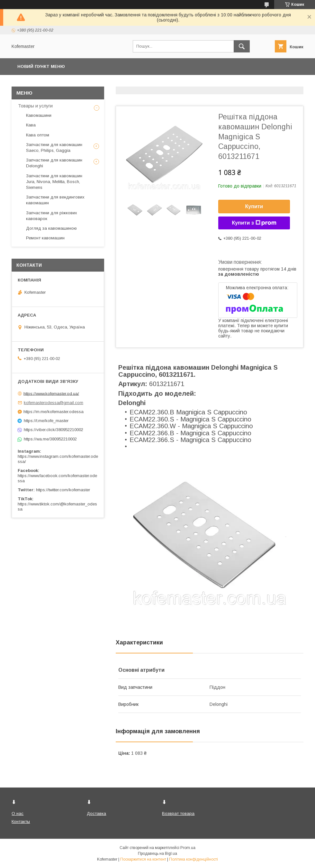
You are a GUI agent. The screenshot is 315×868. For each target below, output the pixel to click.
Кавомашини (39, 115)
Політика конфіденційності (194, 859)
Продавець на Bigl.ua (157, 854)
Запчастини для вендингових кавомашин (55, 200)
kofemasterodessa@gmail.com (54, 403)
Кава (31, 125)
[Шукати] (242, 46)
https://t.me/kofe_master (46, 421)
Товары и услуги (35, 106)
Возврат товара (178, 813)
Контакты (21, 822)
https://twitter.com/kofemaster (63, 490)
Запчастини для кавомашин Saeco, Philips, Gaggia (54, 148)
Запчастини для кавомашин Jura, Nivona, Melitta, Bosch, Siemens (54, 182)
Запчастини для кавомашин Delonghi (54, 163)
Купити (254, 206)
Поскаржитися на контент (143, 859)
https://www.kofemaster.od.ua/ (51, 393)
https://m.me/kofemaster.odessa (54, 412)
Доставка (96, 813)
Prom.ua (188, 848)
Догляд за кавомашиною (51, 228)
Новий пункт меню (41, 66)
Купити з (254, 223)
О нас (18, 813)
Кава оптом (38, 135)
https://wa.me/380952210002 (50, 439)
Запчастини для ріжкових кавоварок (52, 216)
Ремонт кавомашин (45, 238)
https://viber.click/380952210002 (54, 430)
